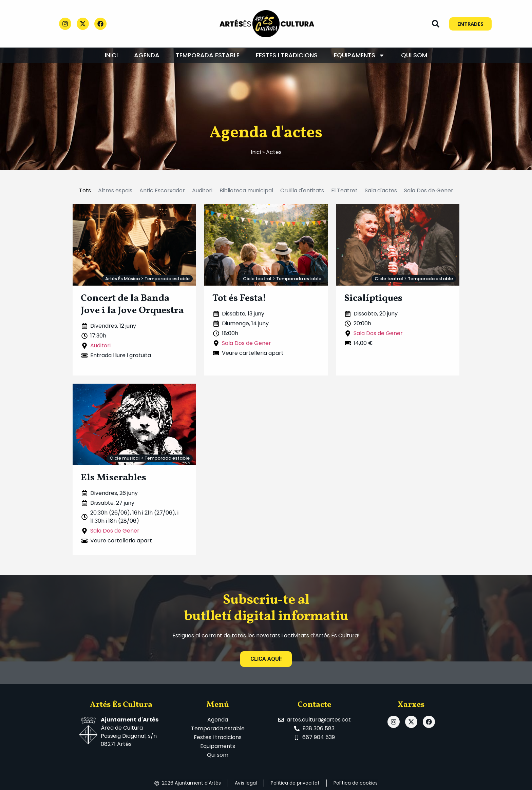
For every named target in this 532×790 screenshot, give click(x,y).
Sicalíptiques (373, 298)
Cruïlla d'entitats (302, 190)
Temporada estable (208, 55)
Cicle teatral (257, 279)
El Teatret (344, 190)
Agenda (147, 55)
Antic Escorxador (162, 190)
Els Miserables (113, 478)
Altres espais (115, 190)
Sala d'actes (381, 190)
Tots (85, 190)
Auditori (202, 190)
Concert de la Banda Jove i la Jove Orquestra (132, 304)
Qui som (414, 55)
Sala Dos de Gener (429, 190)
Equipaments (359, 55)
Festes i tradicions (287, 55)
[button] (436, 24)
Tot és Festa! (239, 298)
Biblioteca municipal (246, 190)
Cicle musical (125, 458)
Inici (111, 55)
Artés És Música (122, 279)
